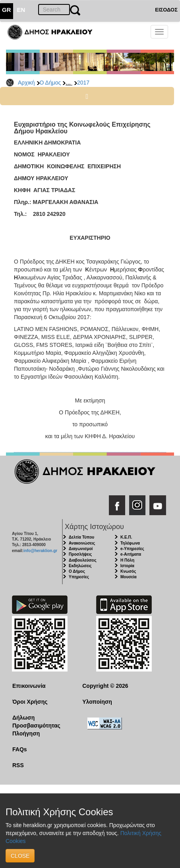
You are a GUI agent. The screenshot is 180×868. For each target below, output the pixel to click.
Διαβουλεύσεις (83, 560)
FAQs (20, 749)
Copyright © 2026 (105, 686)
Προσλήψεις (80, 554)
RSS (18, 765)
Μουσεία (129, 577)
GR (7, 10)
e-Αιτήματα (131, 554)
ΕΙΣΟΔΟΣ (166, 10)
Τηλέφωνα (130, 543)
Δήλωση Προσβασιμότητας (36, 722)
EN (21, 10)
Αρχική (26, 83)
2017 (83, 83)
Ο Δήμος (50, 83)
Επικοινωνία (29, 686)
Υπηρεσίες (79, 577)
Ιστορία (127, 566)
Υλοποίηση (97, 702)
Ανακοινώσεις (82, 543)
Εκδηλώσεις (80, 566)
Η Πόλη (127, 560)
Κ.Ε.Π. (126, 537)
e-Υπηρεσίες (132, 549)
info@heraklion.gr (40, 551)
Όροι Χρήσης (30, 702)
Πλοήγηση (26, 733)
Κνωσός (128, 571)
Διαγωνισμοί (81, 549)
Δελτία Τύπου (81, 537)
